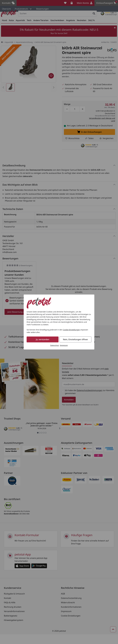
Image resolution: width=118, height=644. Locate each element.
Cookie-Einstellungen (71, 330)
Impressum (64, 345)
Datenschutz (55, 345)
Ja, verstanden (43, 339)
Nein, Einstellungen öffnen (75, 339)
